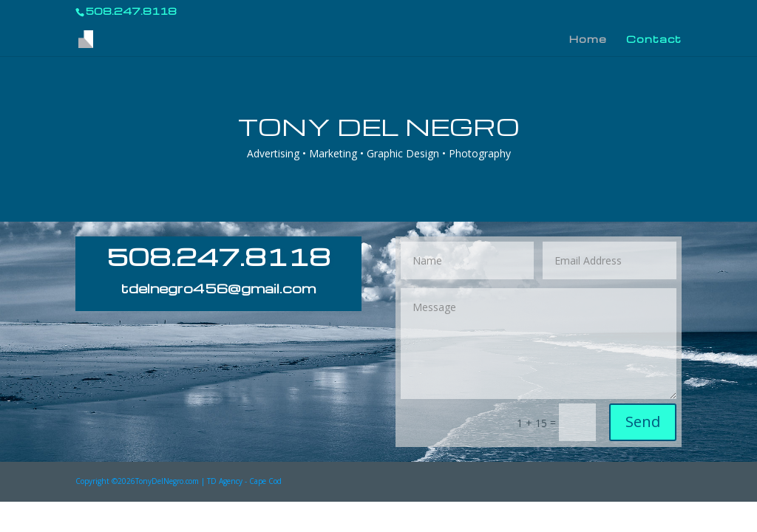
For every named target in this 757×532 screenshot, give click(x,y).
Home (588, 40)
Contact (654, 40)
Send (643, 422)
